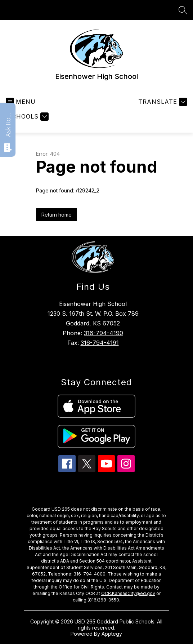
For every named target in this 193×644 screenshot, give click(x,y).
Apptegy (112, 634)
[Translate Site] (162, 102)
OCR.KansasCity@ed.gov (128, 593)
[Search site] (183, 10)
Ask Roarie (8, 124)
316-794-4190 (104, 333)
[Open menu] (21, 102)
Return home (57, 215)
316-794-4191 (100, 343)
